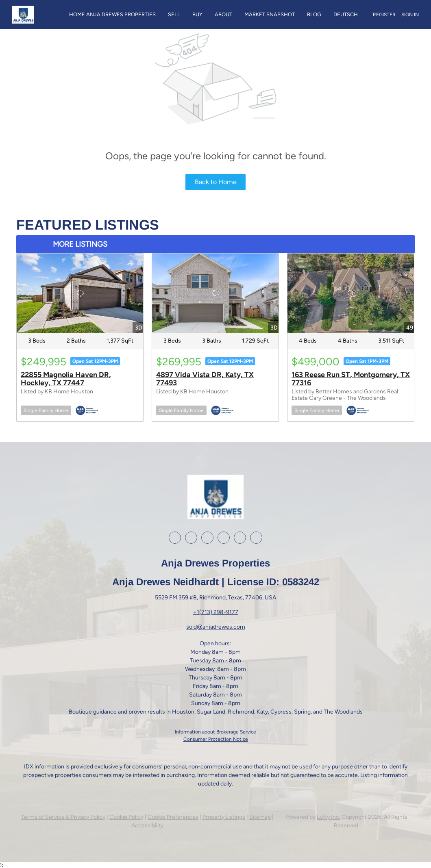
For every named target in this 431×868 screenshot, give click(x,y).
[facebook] (175, 538)
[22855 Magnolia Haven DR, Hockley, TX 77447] (80, 293)
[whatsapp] (256, 538)
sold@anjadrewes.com (216, 627)
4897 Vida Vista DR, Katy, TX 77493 (205, 379)
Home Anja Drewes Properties (112, 14)
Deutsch (346, 14)
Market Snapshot (270, 14)
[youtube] (224, 538)
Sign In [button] (410, 15)
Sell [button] (174, 14)
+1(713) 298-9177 (216, 612)
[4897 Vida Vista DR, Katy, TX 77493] (215, 293)
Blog (314, 14)
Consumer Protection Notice (216, 739)
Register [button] (384, 15)
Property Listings (224, 817)
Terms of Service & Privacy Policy (63, 817)
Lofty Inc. (329, 817)
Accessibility (147, 826)
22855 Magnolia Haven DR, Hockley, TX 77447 (66, 379)
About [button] (223, 14)
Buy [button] (197, 14)
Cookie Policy (126, 817)
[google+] (240, 538)
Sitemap (260, 817)
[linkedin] (191, 538)
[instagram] (207, 538)
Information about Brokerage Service (215, 732)
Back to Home (216, 182)
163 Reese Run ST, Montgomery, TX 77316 (351, 379)
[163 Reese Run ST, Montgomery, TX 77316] (351, 293)
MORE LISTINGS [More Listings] (80, 244)
